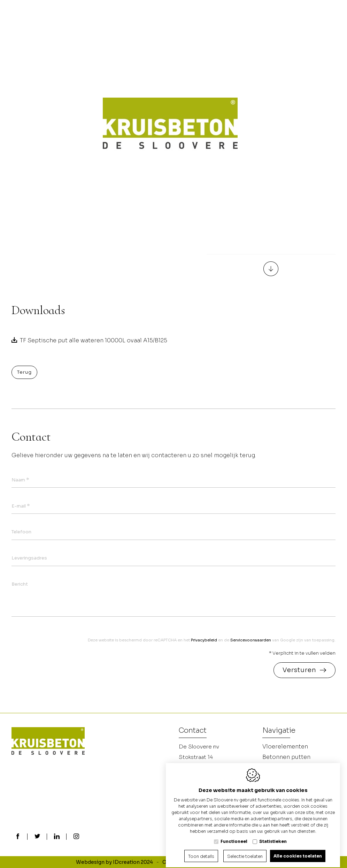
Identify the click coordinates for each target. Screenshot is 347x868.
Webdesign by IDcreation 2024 (114, 862)
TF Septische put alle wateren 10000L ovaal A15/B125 (94, 340)
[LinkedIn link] (57, 837)
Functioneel (234, 835)
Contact (193, 731)
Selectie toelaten (245, 850)
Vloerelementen (285, 747)
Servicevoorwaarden (251, 640)
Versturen (299, 670)
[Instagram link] (76, 837)
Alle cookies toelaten (298, 850)
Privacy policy (223, 862)
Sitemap (260, 862)
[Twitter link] (37, 837)
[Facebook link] (18, 837)
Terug (24, 372)
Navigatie (279, 731)
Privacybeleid (204, 640)
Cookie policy (180, 862)
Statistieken (273, 835)
